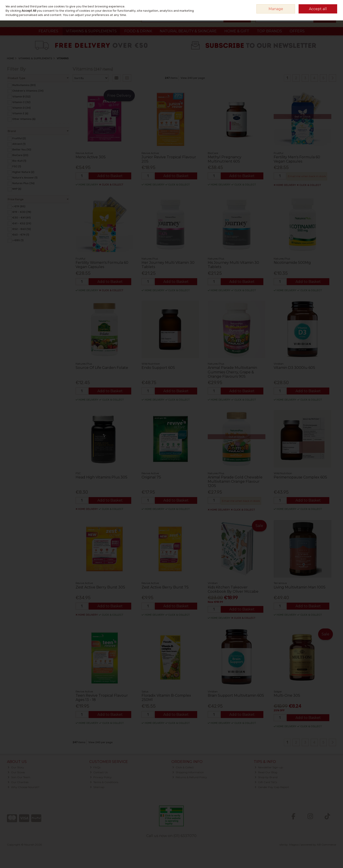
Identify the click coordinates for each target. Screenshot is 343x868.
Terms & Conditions (104, 782)
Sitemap (97, 787)
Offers (297, 31)
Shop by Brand (266, 777)
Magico (294, 845)
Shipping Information (188, 772)
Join (333, 6)
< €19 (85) (19, 206)
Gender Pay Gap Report (272, 787)
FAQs (95, 767)
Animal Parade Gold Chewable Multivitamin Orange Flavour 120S (235, 481)
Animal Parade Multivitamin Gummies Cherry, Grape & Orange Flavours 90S (232, 372)
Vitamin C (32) (21, 102)
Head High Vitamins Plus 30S (102, 477)
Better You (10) (22, 150)
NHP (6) (17, 189)
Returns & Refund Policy (190, 777)
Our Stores (16, 772)
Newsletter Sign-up (269, 767)
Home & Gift (237, 31)
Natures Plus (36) (23, 183)
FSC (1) (17, 166)
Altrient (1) (19, 144)
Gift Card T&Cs (266, 782)
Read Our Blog (266, 772)
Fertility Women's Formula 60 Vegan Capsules (102, 265)
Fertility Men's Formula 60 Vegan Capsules (297, 159)
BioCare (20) (20, 155)
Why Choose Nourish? (24, 787)
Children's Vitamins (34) (28, 91)
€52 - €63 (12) (22, 229)
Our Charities (18, 782)
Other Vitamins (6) (24, 119)
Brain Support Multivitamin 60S (236, 695)
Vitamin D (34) (22, 108)
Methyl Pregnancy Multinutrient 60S (225, 159)
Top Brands (269, 31)
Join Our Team (19, 777)
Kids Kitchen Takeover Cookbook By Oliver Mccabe (233, 589)
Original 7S (151, 477)
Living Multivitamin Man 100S (300, 587)
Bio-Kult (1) (19, 161)
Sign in (323, 6)
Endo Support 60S (158, 368)
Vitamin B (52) (21, 96)
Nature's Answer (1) (25, 178)
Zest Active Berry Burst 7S (165, 587)
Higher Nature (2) (23, 172)
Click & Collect (183, 767)
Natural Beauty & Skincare (188, 31)
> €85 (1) (18, 240)
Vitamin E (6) (20, 113)
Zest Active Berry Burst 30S (100, 587)
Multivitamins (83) (24, 85)
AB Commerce (326, 845)
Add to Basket (110, 176)
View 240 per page (193, 78)
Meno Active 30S (91, 157)
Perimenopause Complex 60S (300, 477)
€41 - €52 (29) (22, 223)
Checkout (325, 18)
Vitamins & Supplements (91, 31)
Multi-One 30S (287, 695)
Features (48, 31)
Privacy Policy (101, 777)
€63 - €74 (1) (21, 235)
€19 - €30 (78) (22, 212)
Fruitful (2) (19, 138)
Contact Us (99, 772)
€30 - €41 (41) (22, 218)
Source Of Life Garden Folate (102, 368)
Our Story (16, 767)
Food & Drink (138, 31)
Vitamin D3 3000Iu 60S (294, 368)
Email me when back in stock (307, 176)
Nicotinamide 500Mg (292, 263)
